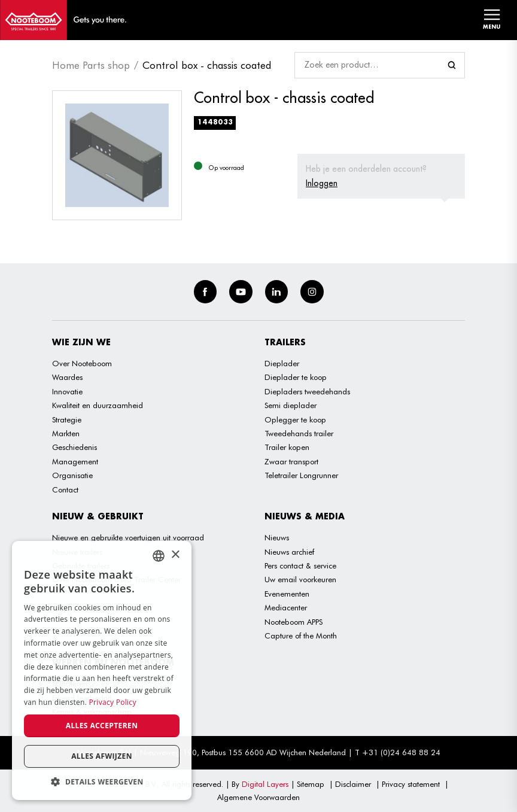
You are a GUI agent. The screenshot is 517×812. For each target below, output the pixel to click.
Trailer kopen (287, 447)
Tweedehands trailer (299, 433)
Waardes (67, 377)
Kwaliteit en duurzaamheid (98, 405)
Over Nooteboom (82, 363)
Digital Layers (265, 784)
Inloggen (322, 183)
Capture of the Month (301, 635)
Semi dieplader (291, 405)
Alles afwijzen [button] (102, 756)
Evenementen (287, 594)
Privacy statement (411, 784)
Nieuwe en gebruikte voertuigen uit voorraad (128, 537)
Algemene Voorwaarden (258, 797)
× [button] (175, 555)
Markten (66, 433)
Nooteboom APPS (294, 622)
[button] (102, 782)
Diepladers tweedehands (307, 391)
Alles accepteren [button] (102, 726)
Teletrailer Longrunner (301, 475)
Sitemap (311, 784)
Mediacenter (286, 607)
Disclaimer (353, 784)
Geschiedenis (74, 447)
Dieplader (282, 363)
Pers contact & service (300, 565)
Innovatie (67, 391)
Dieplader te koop (296, 377)
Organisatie (72, 475)
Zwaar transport (291, 461)
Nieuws (277, 537)
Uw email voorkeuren (300, 579)
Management (75, 461)
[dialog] (102, 670)
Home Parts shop (91, 65)
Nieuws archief (289, 552)
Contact (65, 489)
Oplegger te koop (295, 419)
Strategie (67, 419)
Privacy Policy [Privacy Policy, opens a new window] (113, 702)
